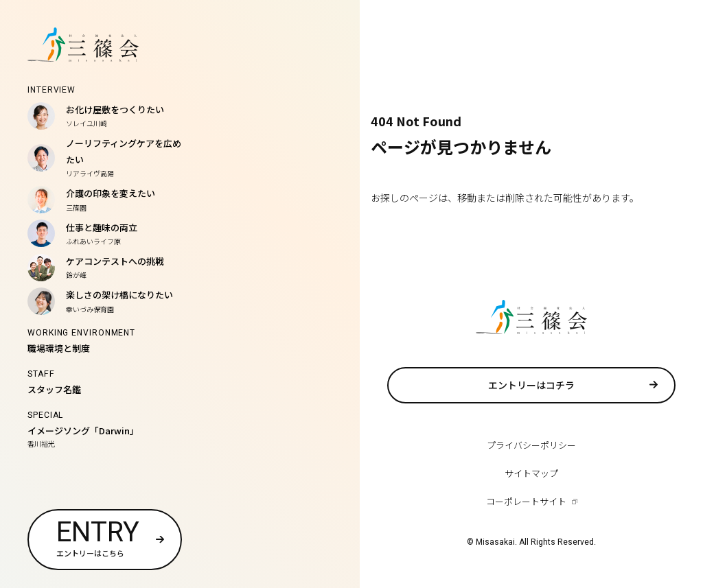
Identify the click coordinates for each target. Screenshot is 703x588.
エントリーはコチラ (531, 385)
